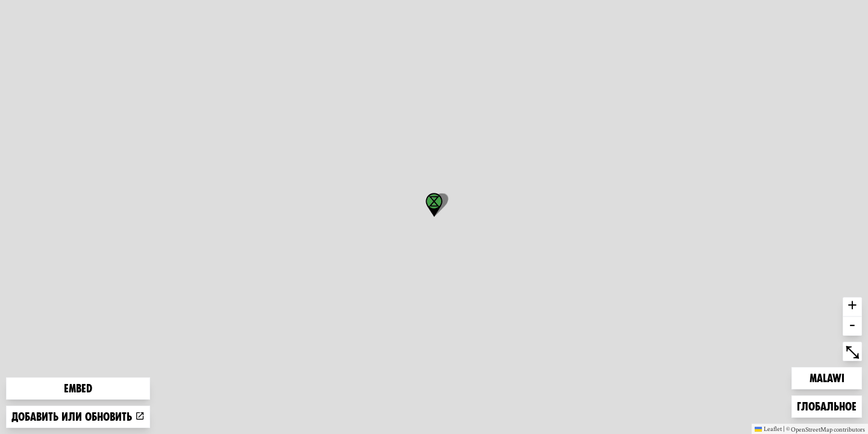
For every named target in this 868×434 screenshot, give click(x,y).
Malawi (829, 377)
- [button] (852, 326)
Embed (78, 388)
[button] (434, 205)
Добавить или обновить (78, 417)
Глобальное (826, 405)
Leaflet (768, 429)
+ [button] (852, 307)
